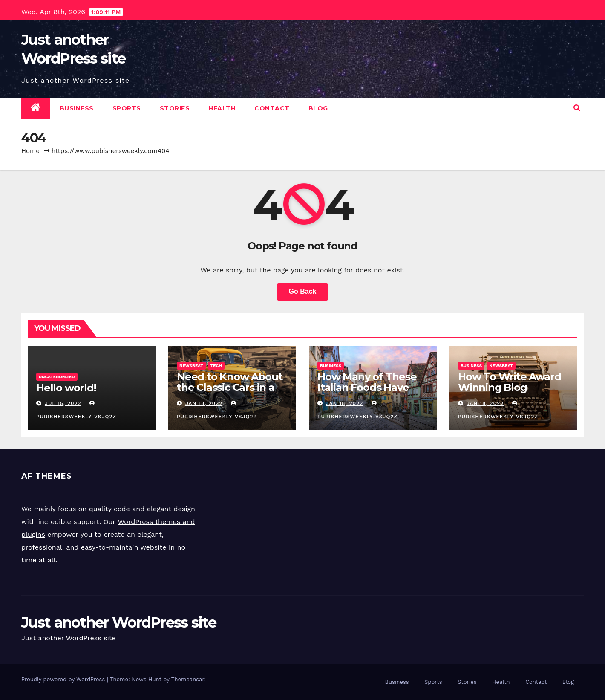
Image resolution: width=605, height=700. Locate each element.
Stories (175, 108)
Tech (216, 366)
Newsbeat (191, 366)
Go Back (303, 291)
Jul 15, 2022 (63, 403)
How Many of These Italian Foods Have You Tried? (367, 387)
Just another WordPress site (119, 622)
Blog (318, 108)
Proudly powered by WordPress (64, 679)
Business (77, 108)
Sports (127, 108)
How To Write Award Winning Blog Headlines (509, 387)
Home (30, 151)
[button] (577, 108)
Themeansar (188, 679)
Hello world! (66, 388)
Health (222, 108)
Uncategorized (57, 377)
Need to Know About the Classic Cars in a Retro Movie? (229, 387)
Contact (272, 108)
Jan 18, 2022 (204, 403)
